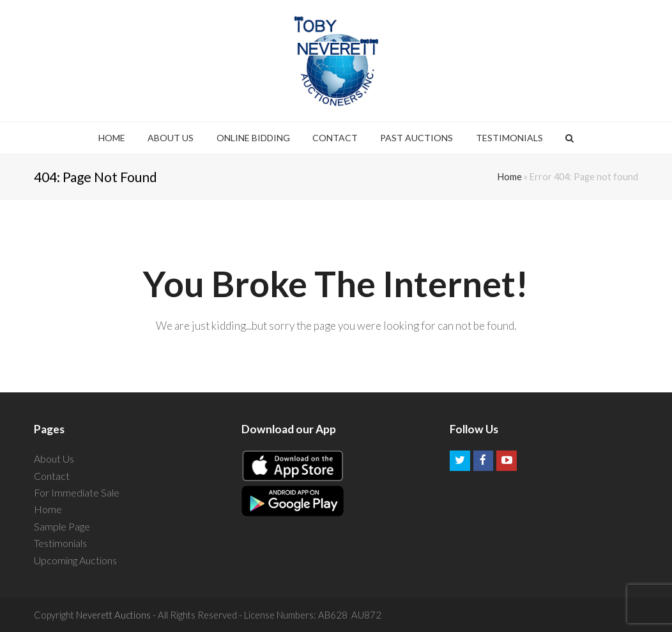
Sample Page (62, 526)
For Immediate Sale (77, 492)
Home (510, 177)
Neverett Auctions (113, 615)
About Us (54, 459)
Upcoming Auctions (75, 560)
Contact (52, 476)
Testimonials (60, 543)
